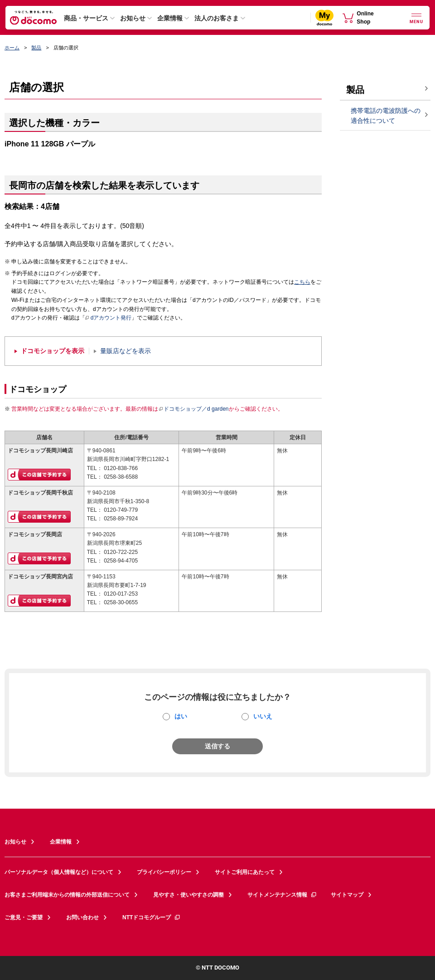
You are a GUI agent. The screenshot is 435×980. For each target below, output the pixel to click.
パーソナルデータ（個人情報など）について (59, 872)
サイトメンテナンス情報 (282, 895)
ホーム (12, 48)
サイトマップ (347, 895)
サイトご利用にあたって (245, 872)
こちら (302, 282)
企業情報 (170, 18)
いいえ (263, 716)
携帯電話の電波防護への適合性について (386, 116)
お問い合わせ (82, 917)
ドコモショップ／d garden (193, 409)
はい (181, 716)
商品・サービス (86, 18)
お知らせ (133, 18)
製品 (36, 48)
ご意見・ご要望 (24, 917)
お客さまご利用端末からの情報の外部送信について (67, 895)
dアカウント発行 (109, 318)
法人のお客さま (217, 18)
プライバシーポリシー (164, 872)
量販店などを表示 (126, 351)
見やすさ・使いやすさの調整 (188, 895)
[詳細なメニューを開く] (416, 17)
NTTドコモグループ (152, 917)
